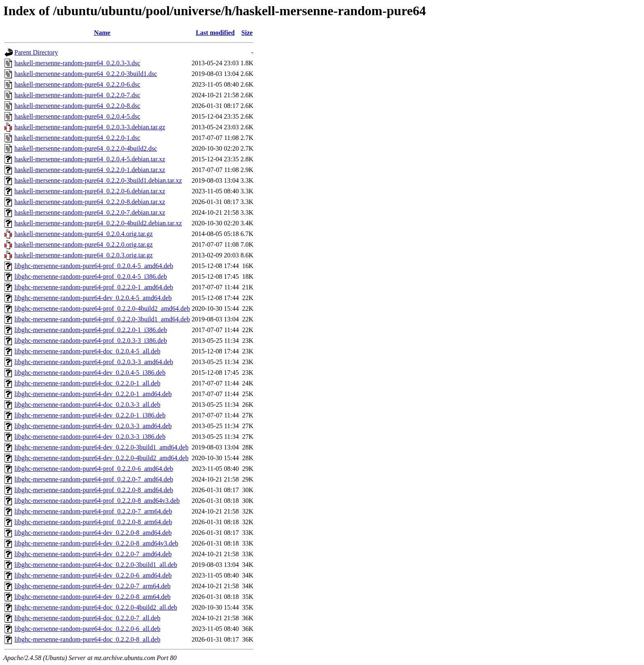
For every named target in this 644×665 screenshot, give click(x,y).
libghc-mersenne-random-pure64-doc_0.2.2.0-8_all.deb (87, 639)
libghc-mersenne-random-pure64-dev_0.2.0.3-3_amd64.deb (93, 426)
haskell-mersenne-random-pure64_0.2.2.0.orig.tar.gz (84, 244)
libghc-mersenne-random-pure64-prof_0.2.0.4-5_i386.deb (91, 276)
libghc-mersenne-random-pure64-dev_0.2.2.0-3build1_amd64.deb (101, 447)
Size (247, 33)
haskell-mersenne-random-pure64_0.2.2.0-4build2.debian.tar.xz (98, 223)
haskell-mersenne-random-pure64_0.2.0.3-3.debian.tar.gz (90, 127)
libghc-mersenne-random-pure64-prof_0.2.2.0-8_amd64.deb (94, 490)
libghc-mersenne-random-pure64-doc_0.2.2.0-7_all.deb (87, 618)
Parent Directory (36, 52)
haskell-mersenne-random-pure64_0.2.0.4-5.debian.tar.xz (90, 159)
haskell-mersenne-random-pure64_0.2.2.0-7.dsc (77, 95)
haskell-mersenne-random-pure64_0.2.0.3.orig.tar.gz (84, 255)
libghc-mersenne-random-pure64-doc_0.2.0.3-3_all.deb (87, 405)
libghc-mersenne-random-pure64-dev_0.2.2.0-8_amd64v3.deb (96, 543)
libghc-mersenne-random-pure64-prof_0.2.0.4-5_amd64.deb (94, 266)
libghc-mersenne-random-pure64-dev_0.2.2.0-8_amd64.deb (93, 533)
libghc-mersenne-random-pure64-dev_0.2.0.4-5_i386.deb (90, 373)
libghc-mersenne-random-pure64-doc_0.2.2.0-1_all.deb (87, 383)
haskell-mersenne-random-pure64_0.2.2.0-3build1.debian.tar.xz (98, 180)
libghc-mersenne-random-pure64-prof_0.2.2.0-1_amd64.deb (94, 287)
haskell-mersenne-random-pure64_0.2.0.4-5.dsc (77, 116)
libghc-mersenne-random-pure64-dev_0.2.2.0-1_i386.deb (90, 415)
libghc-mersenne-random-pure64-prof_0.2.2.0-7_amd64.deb (94, 479)
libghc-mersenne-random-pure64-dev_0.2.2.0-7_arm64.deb (92, 586)
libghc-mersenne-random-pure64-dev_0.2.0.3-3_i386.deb (90, 437)
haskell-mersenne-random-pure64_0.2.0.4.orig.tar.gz (84, 234)
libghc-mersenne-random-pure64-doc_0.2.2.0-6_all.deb (87, 629)
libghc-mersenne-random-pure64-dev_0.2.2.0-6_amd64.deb (93, 575)
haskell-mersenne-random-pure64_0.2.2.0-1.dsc (77, 138)
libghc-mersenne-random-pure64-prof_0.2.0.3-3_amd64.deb (94, 362)
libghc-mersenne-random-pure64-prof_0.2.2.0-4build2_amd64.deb (102, 308)
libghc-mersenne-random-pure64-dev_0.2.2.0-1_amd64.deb (93, 394)
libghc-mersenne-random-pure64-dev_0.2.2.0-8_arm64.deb (92, 597)
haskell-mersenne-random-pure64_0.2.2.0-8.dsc (77, 106)
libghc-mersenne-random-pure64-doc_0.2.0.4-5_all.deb (87, 351)
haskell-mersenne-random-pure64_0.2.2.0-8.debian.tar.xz (90, 202)
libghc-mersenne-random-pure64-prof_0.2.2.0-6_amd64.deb (94, 469)
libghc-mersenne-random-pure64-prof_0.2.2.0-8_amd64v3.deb (97, 501)
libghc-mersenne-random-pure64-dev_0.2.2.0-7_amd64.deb (93, 554)
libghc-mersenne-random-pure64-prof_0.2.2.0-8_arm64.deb (93, 522)
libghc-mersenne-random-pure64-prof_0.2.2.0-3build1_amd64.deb (102, 319)
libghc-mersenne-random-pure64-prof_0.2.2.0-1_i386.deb (91, 330)
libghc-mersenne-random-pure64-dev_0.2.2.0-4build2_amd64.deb (101, 458)
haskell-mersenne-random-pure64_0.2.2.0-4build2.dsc (86, 148)
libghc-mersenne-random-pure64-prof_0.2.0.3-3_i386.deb (91, 341)
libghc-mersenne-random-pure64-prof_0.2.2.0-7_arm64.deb (93, 511)
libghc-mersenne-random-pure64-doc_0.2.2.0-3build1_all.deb (96, 565)
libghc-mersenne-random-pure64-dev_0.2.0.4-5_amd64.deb (93, 298)
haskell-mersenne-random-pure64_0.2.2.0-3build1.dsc (86, 74)
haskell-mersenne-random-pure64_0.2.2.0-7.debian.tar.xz (90, 212)
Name (102, 33)
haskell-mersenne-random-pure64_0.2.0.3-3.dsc (77, 63)
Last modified (215, 33)
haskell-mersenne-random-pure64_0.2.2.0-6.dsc (77, 84)
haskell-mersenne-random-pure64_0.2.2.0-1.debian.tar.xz (90, 170)
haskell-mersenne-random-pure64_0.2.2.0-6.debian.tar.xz (90, 191)
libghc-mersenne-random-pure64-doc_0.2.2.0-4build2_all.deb (96, 607)
